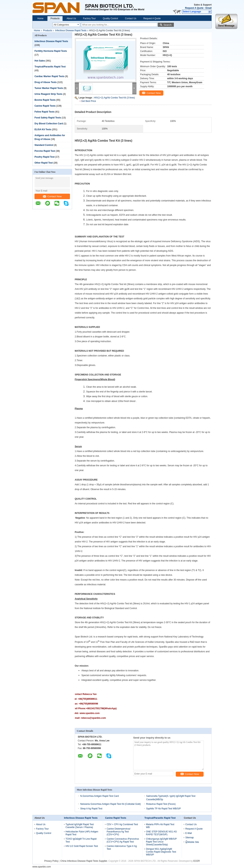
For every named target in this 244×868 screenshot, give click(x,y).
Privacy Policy (51, 861)
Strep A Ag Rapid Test (91, 809)
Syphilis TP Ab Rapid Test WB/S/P (164, 809)
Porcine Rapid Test (45, 151)
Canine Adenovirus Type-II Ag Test (122, 848)
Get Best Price (89, 101)
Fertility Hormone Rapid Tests (51, 51)
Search (168, 25)
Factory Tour (89, 18)
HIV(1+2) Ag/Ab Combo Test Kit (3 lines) (114, 98)
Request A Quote (194, 8)
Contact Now (52, 196)
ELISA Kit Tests (43, 129)
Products (55, 18)
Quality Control (110, 18)
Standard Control (44, 145)
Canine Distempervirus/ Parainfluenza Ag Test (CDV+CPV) (118, 832)
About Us (71, 18)
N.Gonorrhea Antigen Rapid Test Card (100, 796)
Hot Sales (40, 61)
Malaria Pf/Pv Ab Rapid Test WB (160, 826)
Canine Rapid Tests (45, 106)
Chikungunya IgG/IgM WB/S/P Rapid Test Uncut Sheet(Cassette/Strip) (161, 842)
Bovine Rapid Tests (45, 100)
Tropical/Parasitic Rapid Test (50, 67)
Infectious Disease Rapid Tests (71, 30)
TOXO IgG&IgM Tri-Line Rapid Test (81, 840)
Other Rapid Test (44, 163)
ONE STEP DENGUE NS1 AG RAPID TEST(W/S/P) (161, 833)
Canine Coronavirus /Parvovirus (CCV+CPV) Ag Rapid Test (123, 840)
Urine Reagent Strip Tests (48, 94)
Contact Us (131, 18)
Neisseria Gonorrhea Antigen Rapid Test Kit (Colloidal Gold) (110, 804)
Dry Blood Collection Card (49, 124)
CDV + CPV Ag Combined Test (122, 824)
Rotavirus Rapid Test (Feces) (161, 804)
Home (40, 18)
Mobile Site (192, 842)
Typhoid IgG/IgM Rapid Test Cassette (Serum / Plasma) (80, 826)
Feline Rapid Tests (45, 112)
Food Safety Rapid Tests (48, 118)
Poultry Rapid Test (45, 157)
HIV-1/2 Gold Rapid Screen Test (82, 846)
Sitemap (189, 838)
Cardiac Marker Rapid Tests (49, 76)
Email (209, 8)
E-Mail (189, 833)
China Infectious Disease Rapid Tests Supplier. (84, 861)
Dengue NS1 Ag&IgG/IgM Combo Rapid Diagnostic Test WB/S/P (161, 852)
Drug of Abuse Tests (46, 82)
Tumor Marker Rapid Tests (49, 88)
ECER (197, 861)
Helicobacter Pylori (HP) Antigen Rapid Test (82, 833)
